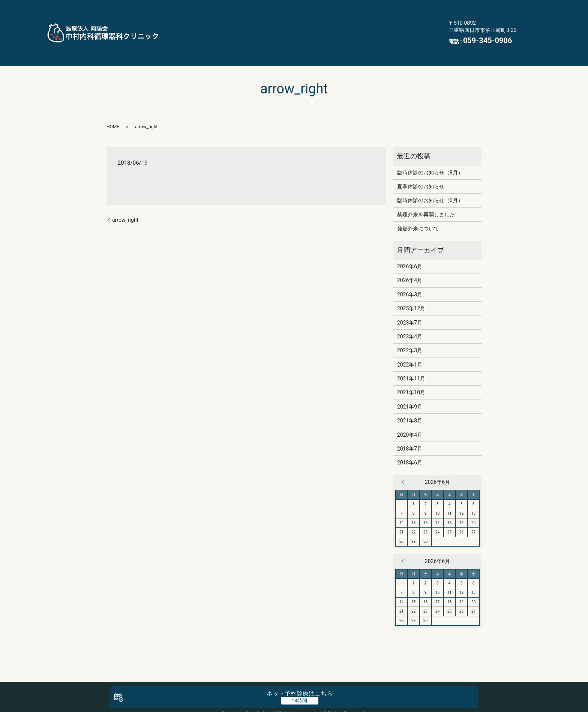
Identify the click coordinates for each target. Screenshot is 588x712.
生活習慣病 (411, 7)
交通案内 (229, 37)
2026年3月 (410, 273)
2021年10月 (411, 371)
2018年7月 (410, 428)
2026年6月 (410, 245)
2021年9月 (410, 386)
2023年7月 (410, 301)
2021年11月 (411, 358)
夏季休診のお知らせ (421, 165)
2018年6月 (410, 442)
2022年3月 (410, 329)
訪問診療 (229, 22)
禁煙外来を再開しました (426, 194)
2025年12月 (411, 287)
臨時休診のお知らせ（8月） (430, 151)
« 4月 (404, 461)
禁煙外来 (276, 22)
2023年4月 (410, 315)
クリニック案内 (353, 7)
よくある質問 (380, 22)
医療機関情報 (281, 37)
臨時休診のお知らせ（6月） (430, 179)
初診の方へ (325, 22)
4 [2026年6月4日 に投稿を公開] (450, 483)
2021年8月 (410, 400)
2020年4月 (410, 413)
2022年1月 (410, 343)
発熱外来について (418, 207)
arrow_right (125, 199)
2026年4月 (410, 259)
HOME (226, 7)
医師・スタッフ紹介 (284, 7)
